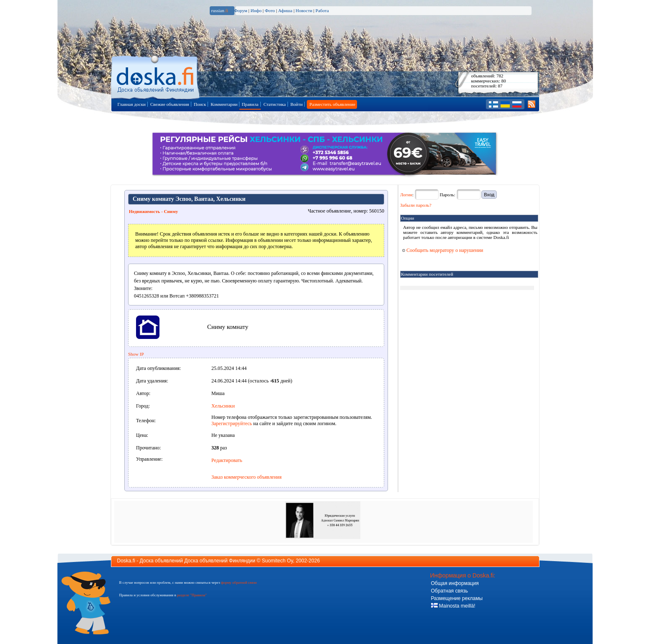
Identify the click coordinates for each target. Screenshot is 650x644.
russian (220, 10)
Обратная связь (450, 591)
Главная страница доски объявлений (156, 76)
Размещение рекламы (457, 598)
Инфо (256, 10)
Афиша (285, 10)
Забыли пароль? (416, 205)
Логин (406, 195)
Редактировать (227, 460)
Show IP (136, 354)
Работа (322, 10)
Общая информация (455, 583)
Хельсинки (223, 406)
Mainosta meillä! (453, 606)
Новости (304, 10)
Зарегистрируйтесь (232, 423)
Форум (241, 10)
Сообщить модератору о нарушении (443, 250)
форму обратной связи (239, 582)
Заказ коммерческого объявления (247, 477)
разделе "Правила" (192, 595)
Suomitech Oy (277, 561)
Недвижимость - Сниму (153, 211)
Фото (270, 10)
